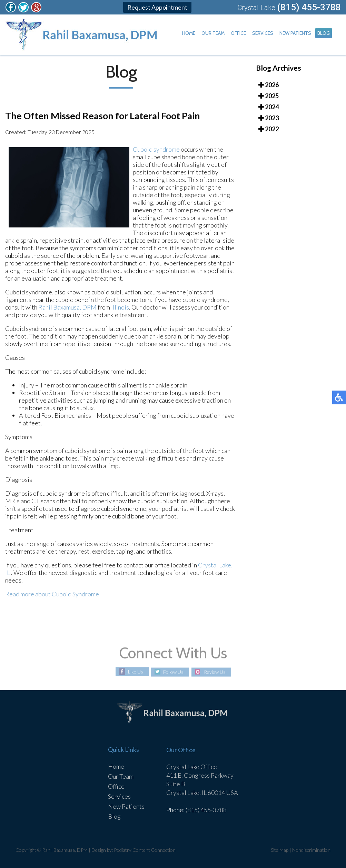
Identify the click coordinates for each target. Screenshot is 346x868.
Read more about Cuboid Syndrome (52, 595)
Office (238, 33)
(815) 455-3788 (309, 7)
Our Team (213, 33)
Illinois (120, 309)
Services (263, 33)
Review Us (215, 672)
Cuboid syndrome (156, 151)
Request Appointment (157, 7)
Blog (324, 33)
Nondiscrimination (311, 850)
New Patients (295, 33)
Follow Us (173, 672)
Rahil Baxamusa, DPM (67, 309)
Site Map (280, 850)
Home (189, 33)
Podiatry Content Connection (145, 850)
